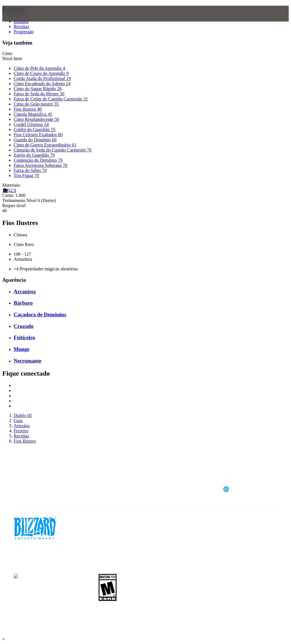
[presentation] (24, 20)
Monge (21, 349)
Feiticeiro (24, 337)
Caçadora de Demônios (40, 314)
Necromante (27, 361)
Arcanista (25, 292)
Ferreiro (14, 9)
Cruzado (24, 326)
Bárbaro (23, 303)
